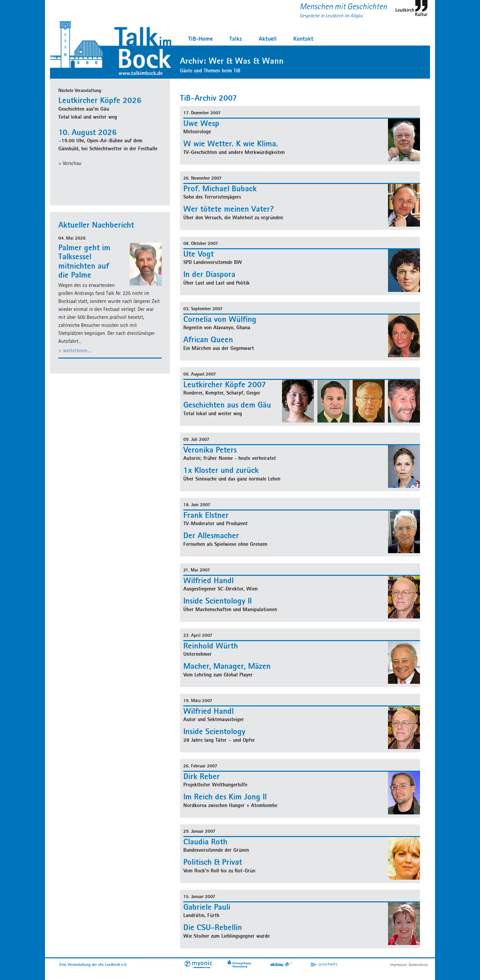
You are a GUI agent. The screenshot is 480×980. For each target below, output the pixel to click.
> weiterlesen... (75, 350)
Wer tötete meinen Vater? (229, 209)
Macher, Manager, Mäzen (227, 666)
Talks (236, 38)
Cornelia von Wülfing (220, 319)
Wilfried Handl (208, 580)
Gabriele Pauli (207, 907)
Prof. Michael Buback (220, 188)
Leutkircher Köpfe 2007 (225, 384)
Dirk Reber (201, 776)
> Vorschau (70, 163)
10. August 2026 (87, 132)
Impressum (398, 965)
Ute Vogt (198, 254)
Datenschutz (418, 965)
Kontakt (303, 38)
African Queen (208, 339)
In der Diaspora (209, 274)
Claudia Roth (205, 841)
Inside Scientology (214, 731)
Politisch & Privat (213, 862)
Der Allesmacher (211, 535)
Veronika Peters (210, 450)
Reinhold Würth (211, 645)
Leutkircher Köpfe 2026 (100, 100)
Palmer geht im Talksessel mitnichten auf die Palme (84, 261)
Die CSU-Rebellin (213, 927)
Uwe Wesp (201, 123)
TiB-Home (200, 38)
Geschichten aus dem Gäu (227, 405)
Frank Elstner (206, 515)
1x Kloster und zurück (221, 470)
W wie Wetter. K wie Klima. (231, 143)
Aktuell (268, 38)
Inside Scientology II (217, 600)
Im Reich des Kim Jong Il (225, 796)
